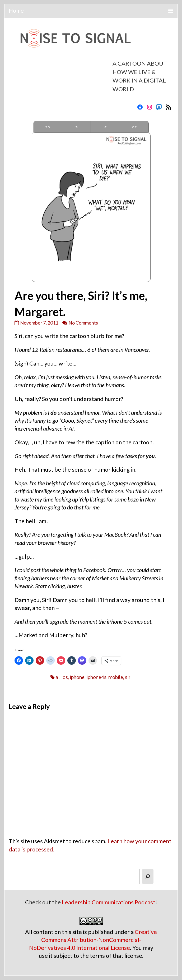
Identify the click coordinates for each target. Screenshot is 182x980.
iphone (77, 677)
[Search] (148, 876)
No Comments (83, 323)
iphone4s (96, 677)
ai (57, 677)
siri (128, 677)
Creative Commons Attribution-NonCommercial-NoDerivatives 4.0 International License (93, 940)
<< (48, 127)
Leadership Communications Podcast (109, 902)
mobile (116, 677)
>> (134, 127)
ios (65, 677)
